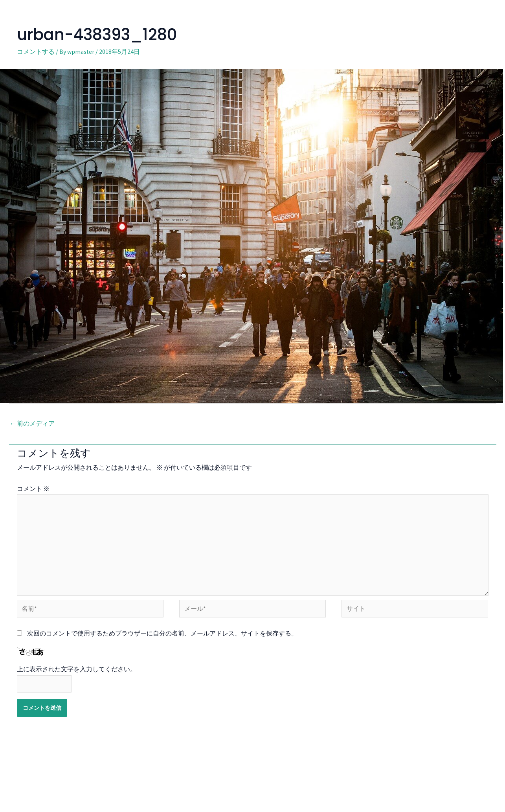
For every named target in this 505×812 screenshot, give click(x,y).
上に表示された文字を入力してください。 (77, 672)
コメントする (36, 51)
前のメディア (32, 423)
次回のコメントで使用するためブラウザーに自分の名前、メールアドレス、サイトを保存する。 (162, 636)
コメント (33, 489)
